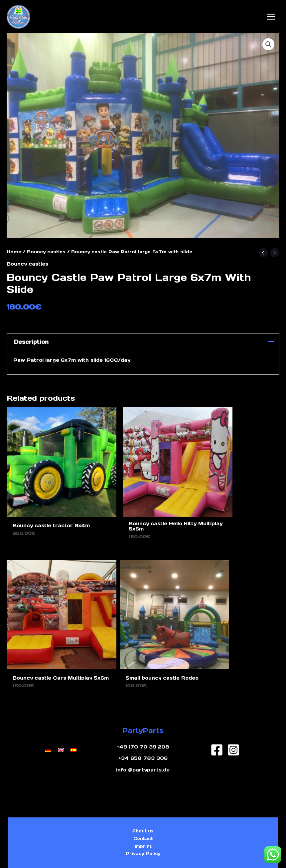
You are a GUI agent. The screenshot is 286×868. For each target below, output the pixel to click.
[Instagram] (233, 699)
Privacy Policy (143, 812)
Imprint (143, 802)
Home (14, 248)
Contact (143, 792)
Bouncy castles (46, 248)
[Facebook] (217, 699)
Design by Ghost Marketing (143, 854)
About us (143, 782)
